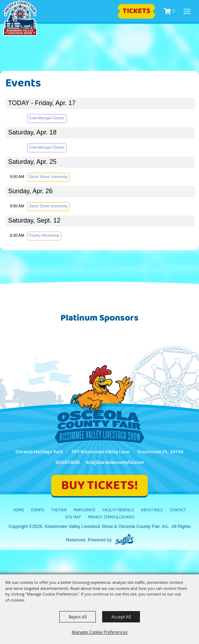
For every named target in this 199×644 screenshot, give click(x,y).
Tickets (137, 11)
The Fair (59, 510)
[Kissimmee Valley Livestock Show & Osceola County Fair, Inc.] (20, 18)
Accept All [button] (121, 617)
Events (38, 510)
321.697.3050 (68, 462)
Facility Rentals (118, 510)
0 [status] (174, 11)
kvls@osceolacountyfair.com (115, 462)
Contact (178, 510)
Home (19, 510)
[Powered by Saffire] (124, 540)
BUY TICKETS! (99, 485)
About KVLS (152, 510)
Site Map (73, 517)
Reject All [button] (78, 617)
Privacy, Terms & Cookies (111, 517)
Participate (84, 510)
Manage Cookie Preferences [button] (100, 632)
